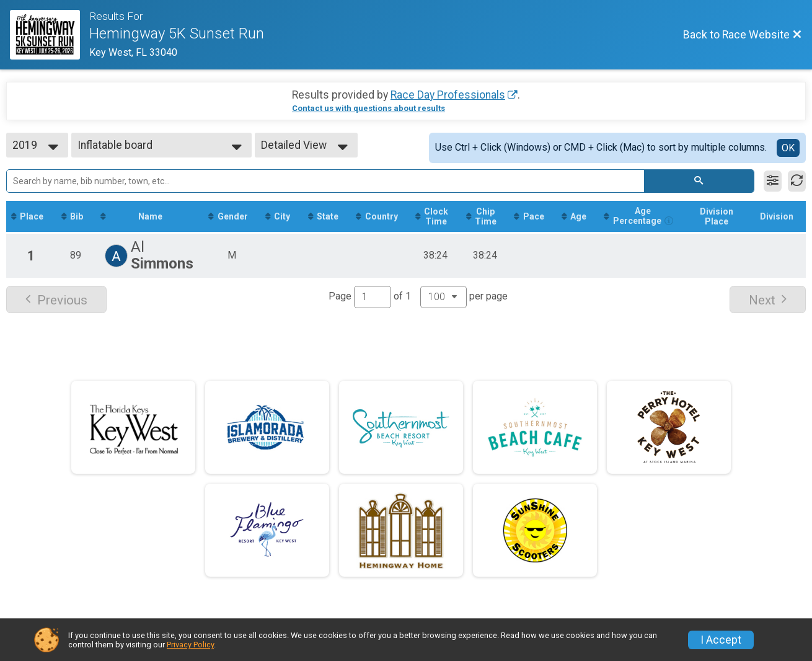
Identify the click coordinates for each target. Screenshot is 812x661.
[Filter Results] (773, 181)
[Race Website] (50, 35)
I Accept (721, 640)
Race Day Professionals (448, 95)
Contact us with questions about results (368, 108)
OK (788, 148)
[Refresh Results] (797, 181)
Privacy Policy (190, 645)
